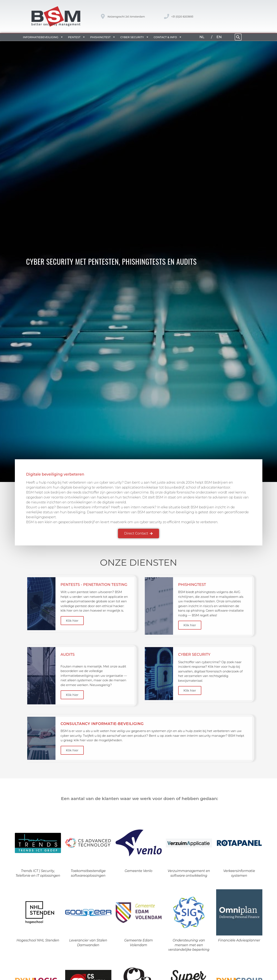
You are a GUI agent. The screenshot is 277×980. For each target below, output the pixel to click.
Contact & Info (168, 37)
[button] (238, 37)
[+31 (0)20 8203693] (167, 16)
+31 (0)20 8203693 (182, 17)
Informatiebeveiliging (43, 37)
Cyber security (134, 37)
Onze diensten (138, 562)
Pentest (77, 37)
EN (219, 37)
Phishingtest (103, 37)
